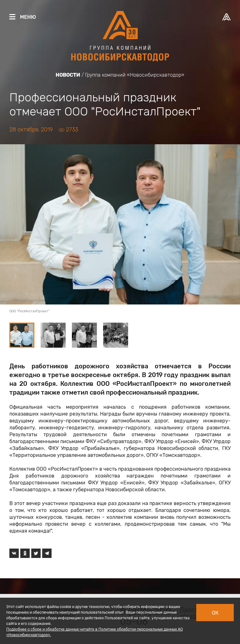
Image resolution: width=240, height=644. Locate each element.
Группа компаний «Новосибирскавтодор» (135, 75)
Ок (215, 613)
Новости (68, 75)
